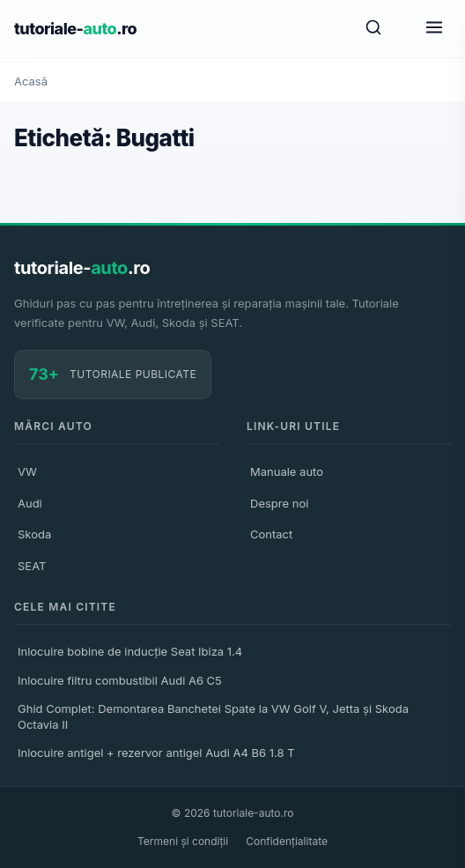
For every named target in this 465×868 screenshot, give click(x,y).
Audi (30, 503)
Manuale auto (287, 471)
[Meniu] (434, 29)
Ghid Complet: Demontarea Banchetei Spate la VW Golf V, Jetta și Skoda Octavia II (213, 716)
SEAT (32, 566)
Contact (271, 534)
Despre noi (279, 503)
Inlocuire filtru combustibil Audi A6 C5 (120, 680)
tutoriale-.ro (75, 29)
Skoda (34, 534)
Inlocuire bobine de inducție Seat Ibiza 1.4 (130, 651)
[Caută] (373, 29)
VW (27, 471)
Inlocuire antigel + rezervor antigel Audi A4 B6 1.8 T (156, 753)
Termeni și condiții (183, 841)
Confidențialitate (287, 841)
